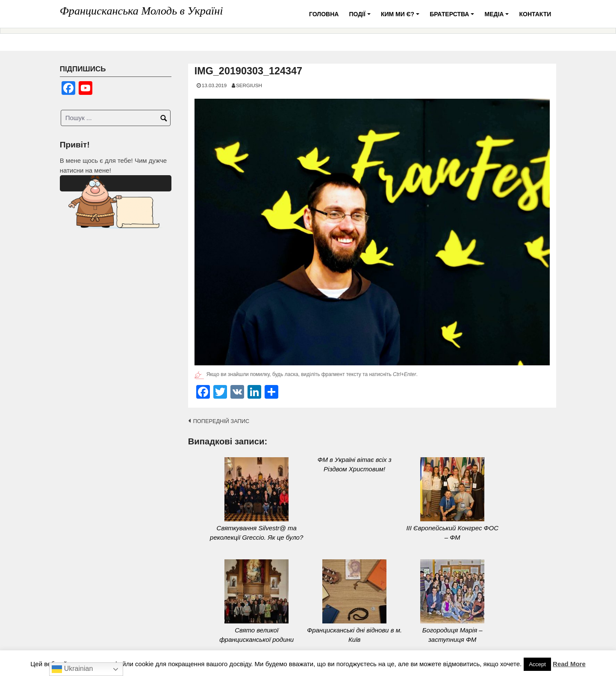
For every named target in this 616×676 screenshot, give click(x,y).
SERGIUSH (249, 85)
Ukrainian (72, 669)
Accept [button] (537, 664)
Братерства (453, 17)
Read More (569, 664)
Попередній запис (221, 421)
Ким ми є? (401, 17)
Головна (324, 14)
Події (361, 17)
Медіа (498, 17)
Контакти (535, 14)
